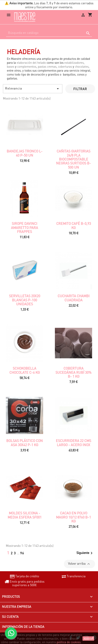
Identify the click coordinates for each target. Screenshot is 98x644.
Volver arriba (79, 564)
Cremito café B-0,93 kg (74, 225)
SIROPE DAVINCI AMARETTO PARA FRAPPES (24, 227)
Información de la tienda (23, 627)
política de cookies (69, 642)
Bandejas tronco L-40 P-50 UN (25, 153)
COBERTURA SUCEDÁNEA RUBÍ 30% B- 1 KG (73, 372)
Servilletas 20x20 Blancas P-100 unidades (25, 300)
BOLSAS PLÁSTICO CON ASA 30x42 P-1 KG (24, 443)
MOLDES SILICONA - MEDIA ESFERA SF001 (25, 515)
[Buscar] (49, 33)
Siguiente (85, 553)
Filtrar (80, 89)
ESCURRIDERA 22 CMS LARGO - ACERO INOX (73, 443)
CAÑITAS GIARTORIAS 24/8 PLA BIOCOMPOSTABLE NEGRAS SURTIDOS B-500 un (73, 159)
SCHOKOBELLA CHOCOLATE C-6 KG (25, 370)
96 (22, 553)
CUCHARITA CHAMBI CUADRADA (74, 298)
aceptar (88, 638)
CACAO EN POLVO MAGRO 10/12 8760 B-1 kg (73, 517)
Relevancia (33, 89)
